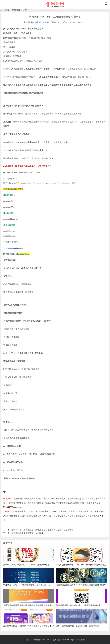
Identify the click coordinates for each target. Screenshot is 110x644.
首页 (7, 10)
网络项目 (16, 10)
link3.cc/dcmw (23, 254)
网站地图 (81, 640)
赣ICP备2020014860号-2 (64, 640)
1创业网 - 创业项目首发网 (36, 22)
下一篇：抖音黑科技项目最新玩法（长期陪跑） (24, 533)
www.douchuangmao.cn (13, 248)
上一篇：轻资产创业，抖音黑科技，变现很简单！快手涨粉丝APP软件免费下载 (38, 530)
